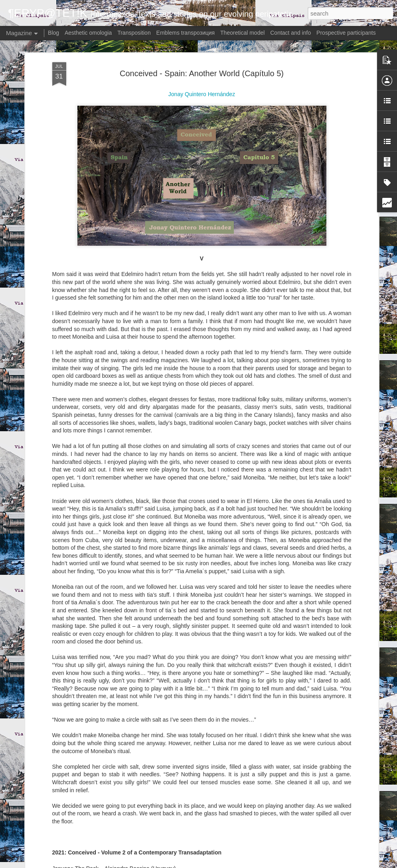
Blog (53, 33)
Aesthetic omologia (88, 33)
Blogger (239, 864)
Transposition (134, 33)
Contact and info (290, 33)
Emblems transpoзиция (186, 33)
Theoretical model (242, 33)
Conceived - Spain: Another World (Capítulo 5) (202, 55)
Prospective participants (346, 33)
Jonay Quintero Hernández (202, 76)
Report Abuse (262, 864)
